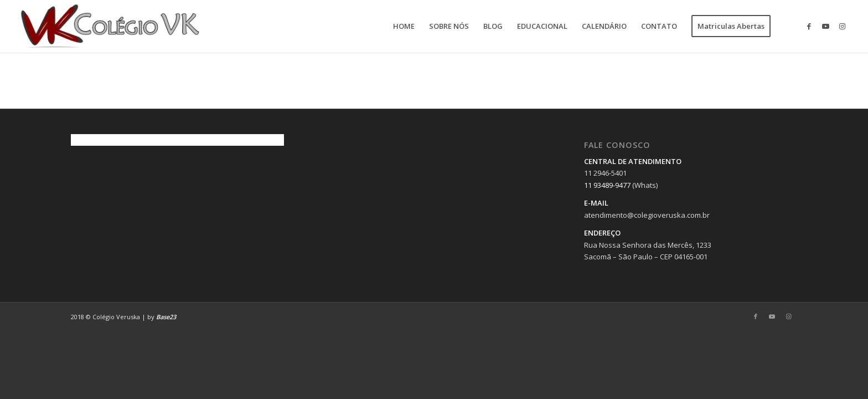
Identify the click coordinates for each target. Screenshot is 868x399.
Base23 (166, 317)
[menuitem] (404, 26)
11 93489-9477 (607, 185)
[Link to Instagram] (843, 26)
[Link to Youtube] (826, 26)
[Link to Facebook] (809, 26)
